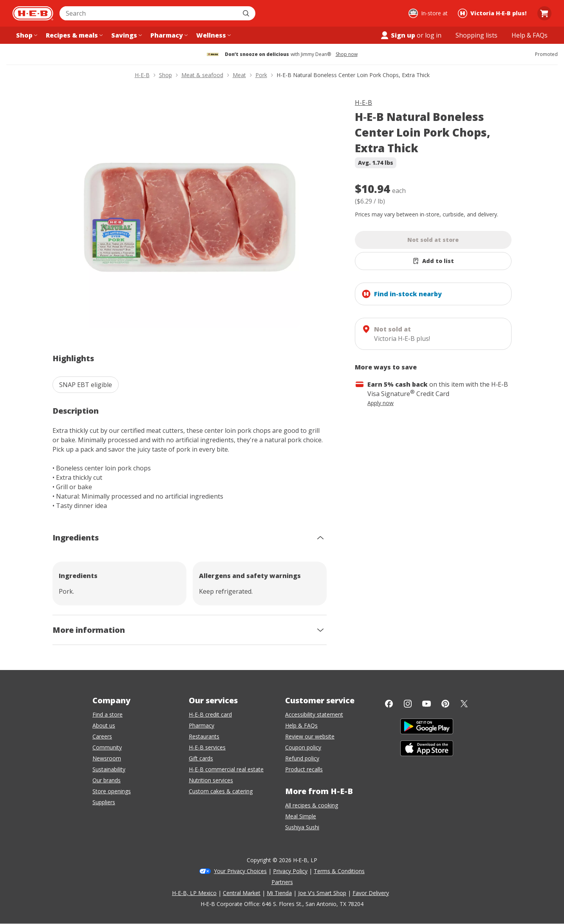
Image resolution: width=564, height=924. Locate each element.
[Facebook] (389, 704)
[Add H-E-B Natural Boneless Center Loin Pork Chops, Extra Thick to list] (433, 261)
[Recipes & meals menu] (73, 35)
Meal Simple (301, 816)
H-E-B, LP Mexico (194, 893)
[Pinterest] (445, 704)
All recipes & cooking (312, 805)
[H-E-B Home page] (33, 13)
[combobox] (149, 13)
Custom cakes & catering (221, 791)
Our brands (107, 780)
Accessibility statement (314, 714)
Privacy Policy (290, 871)
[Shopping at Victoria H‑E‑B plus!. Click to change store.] (493, 13)
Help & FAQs (301, 725)
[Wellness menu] (213, 35)
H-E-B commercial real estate (226, 769)
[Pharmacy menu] (168, 35)
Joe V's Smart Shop (322, 893)
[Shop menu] (26, 35)
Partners (282, 882)
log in (433, 35)
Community (107, 747)
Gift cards (201, 758)
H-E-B (363, 103)
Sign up (398, 35)
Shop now (347, 54)
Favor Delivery (371, 893)
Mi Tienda (279, 893)
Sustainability (109, 769)
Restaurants (204, 736)
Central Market (242, 893)
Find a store (108, 714)
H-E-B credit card (210, 714)
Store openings (112, 791)
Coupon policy (303, 747)
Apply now (381, 403)
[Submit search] (247, 13)
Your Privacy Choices (240, 871)
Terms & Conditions (339, 871)
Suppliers (104, 802)
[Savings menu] (126, 35)
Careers (102, 736)
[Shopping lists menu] (476, 35)
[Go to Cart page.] (544, 13)
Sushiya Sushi (302, 827)
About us (104, 725)
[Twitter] (464, 704)
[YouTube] (427, 704)
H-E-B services (207, 747)
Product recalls (304, 769)
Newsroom (107, 758)
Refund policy (302, 758)
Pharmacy (202, 725)
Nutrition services (211, 780)
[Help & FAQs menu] (530, 35)
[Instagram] (408, 704)
